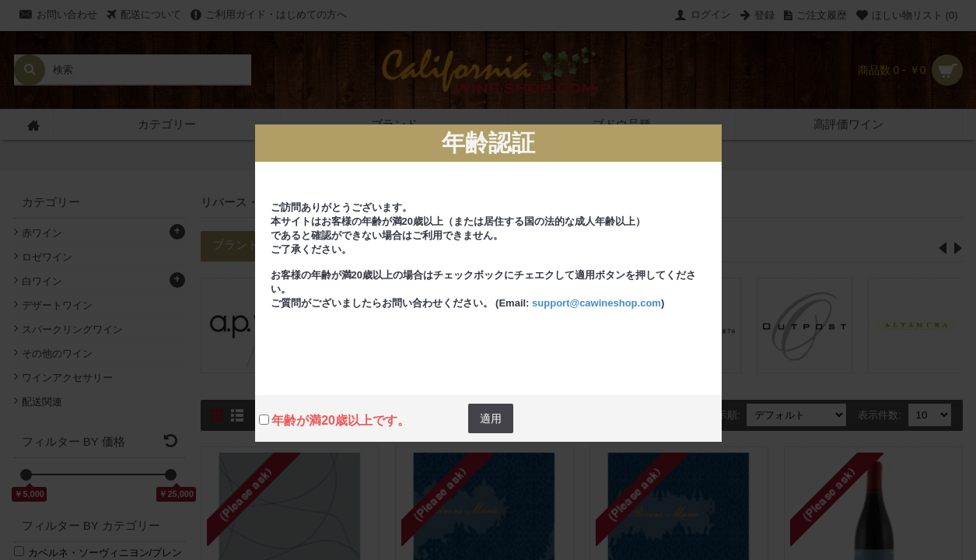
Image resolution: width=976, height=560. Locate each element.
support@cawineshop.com (596, 303)
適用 (491, 418)
